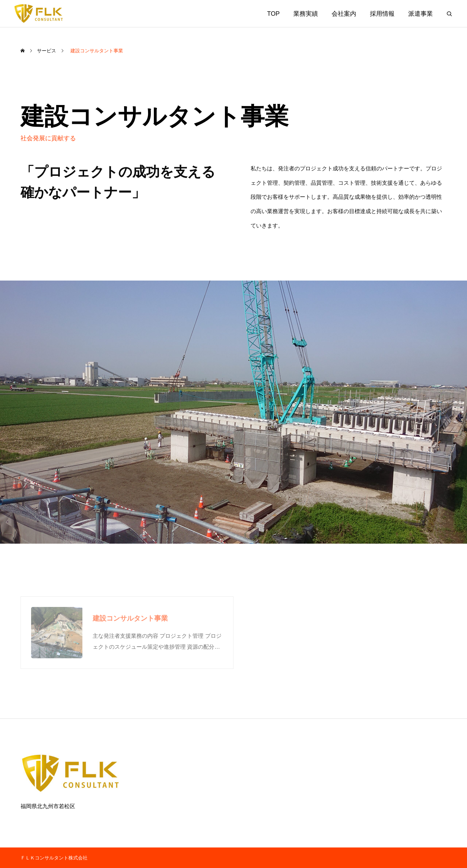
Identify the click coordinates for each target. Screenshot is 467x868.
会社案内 (344, 14)
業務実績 (306, 14)
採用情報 (382, 14)
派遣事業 (421, 14)
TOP (273, 14)
